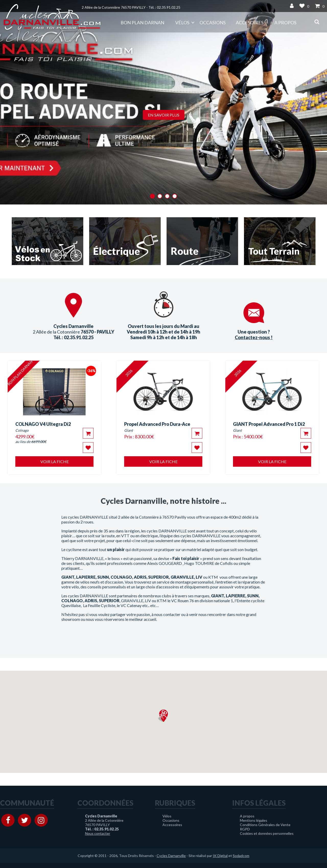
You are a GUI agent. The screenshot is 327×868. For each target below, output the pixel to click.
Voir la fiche (55, 461)
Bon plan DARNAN (142, 22)
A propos (285, 22)
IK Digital (220, 856)
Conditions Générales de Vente (265, 825)
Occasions (213, 22)
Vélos (182, 22)
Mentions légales (254, 820)
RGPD (245, 829)
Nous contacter (98, 833)
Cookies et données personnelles (267, 833)
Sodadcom (241, 856)
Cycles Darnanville (171, 856)
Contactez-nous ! (254, 337)
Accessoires (172, 825)
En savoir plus (164, 115)
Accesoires (250, 22)
